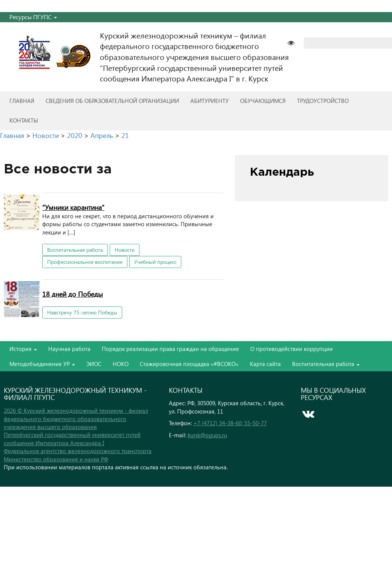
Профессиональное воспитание (85, 262)
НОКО (121, 364)
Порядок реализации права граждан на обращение (170, 349)
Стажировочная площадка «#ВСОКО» (189, 364)
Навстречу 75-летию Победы (82, 312)
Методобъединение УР (42, 364)
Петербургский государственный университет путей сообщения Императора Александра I (72, 439)
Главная (22, 101)
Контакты (24, 120)
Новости (125, 250)
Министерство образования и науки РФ (56, 459)
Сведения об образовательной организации (112, 101)
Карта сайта (265, 364)
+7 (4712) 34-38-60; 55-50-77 (230, 423)
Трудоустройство (323, 101)
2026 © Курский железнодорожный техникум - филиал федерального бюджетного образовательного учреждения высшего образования (76, 419)
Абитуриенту (210, 101)
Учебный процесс (155, 262)
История (23, 349)
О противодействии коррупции (292, 349)
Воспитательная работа (75, 250)
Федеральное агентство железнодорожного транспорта (78, 451)
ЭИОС (94, 364)
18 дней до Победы (73, 294)
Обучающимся (263, 101)
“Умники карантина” (73, 207)
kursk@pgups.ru (207, 435)
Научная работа (69, 349)
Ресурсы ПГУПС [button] (33, 17)
